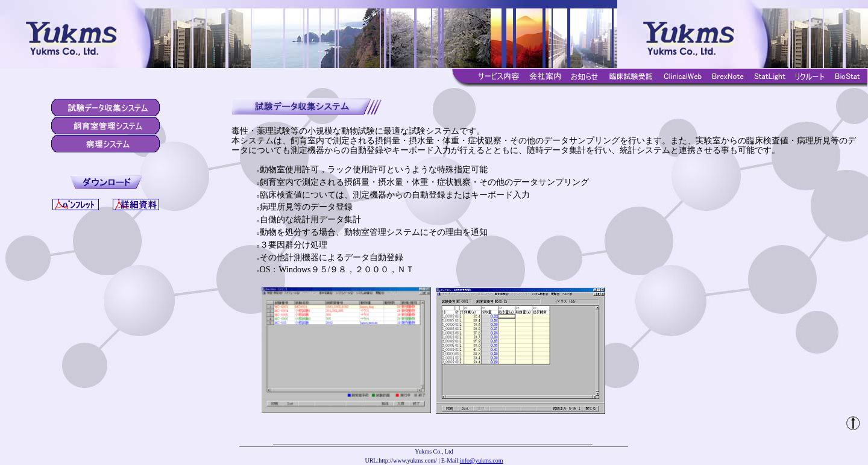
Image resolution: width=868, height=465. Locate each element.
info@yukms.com (482, 460)
